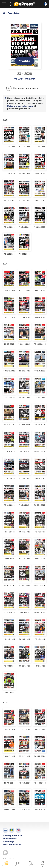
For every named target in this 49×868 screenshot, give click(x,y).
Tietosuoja (8, 842)
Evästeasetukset (12, 845)
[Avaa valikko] (4, 4)
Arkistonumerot (24, 79)
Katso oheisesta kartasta (20, 106)
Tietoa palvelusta (12, 836)
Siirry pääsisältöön (1, 1)
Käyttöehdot (10, 839)
